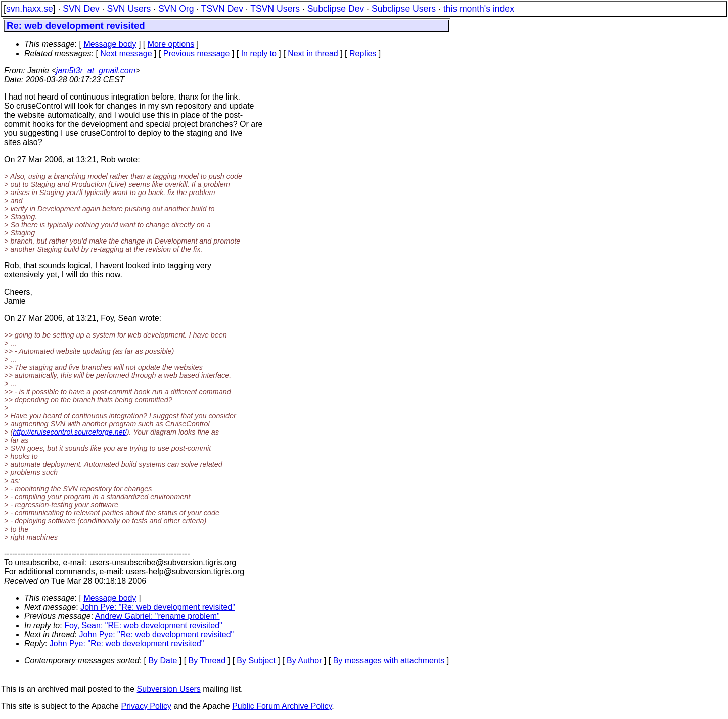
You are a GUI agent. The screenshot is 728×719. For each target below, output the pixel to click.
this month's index (479, 9)
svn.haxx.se (30, 9)
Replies (363, 53)
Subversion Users (169, 689)
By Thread (207, 661)
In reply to (259, 53)
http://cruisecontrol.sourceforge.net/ (70, 432)
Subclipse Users (404, 9)
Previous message (197, 53)
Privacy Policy (146, 706)
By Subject (256, 661)
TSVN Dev (222, 9)
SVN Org (176, 9)
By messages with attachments (389, 661)
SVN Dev (81, 9)
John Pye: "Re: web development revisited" (158, 607)
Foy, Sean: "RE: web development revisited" (143, 625)
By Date (163, 661)
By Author (304, 661)
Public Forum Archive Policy (282, 706)
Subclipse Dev (336, 9)
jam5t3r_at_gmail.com (96, 70)
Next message (126, 53)
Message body (110, 44)
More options (171, 44)
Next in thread (313, 53)
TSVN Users (275, 9)
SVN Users (129, 9)
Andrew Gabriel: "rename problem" (157, 616)
